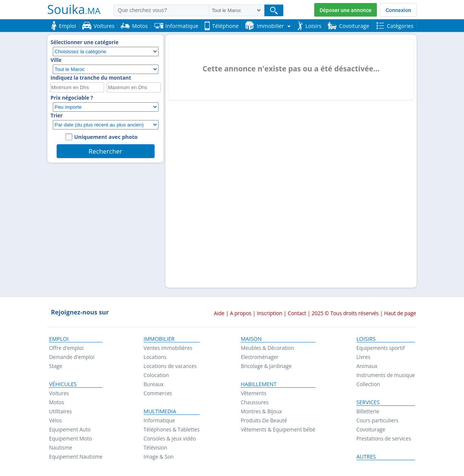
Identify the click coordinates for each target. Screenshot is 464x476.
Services (368, 402)
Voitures (59, 393)
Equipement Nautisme (76, 457)
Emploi (59, 339)
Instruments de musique (386, 375)
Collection (368, 384)
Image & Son (159, 457)
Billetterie (368, 411)
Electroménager (260, 357)
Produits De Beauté (264, 420)
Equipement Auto (70, 429)
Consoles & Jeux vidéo (170, 438)
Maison (251, 339)
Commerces (158, 393)
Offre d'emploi (66, 348)
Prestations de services (384, 438)
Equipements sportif (381, 348)
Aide (219, 313)
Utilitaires (61, 411)
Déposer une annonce (346, 10)
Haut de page (400, 313)
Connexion (398, 10)
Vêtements (254, 393)
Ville (56, 60)
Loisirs (366, 339)
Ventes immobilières (168, 348)
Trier (57, 116)
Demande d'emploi (72, 357)
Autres (366, 457)
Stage (56, 366)
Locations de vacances (170, 366)
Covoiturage (371, 429)
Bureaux (154, 384)
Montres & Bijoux (261, 411)
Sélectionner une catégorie (85, 42)
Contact (297, 313)
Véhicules (63, 384)
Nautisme (61, 448)
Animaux (367, 366)
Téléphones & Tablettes (172, 429)
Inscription (270, 313)
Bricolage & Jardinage (266, 366)
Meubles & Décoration (267, 348)
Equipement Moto (71, 438)
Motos (57, 402)
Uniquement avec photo (106, 137)
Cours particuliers (378, 420)
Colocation (156, 375)
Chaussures (255, 402)
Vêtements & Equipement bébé (278, 429)
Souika (74, 9)
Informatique (159, 420)
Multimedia (160, 411)
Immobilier (159, 339)
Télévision (156, 448)
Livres (363, 357)
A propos (240, 313)
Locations (155, 357)
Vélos (55, 420)
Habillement (259, 384)
